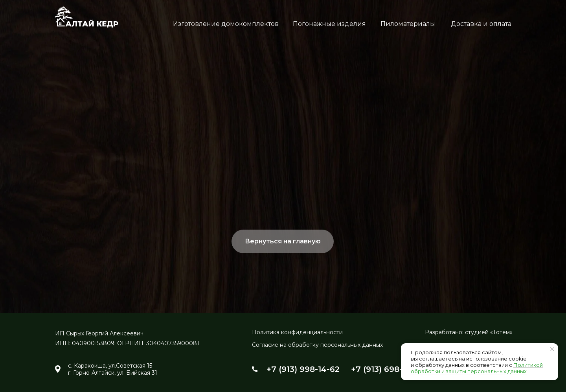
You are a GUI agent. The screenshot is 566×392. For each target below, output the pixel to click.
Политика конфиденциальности (297, 332)
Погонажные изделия (329, 24)
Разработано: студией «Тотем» (469, 332)
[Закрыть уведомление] (552, 349)
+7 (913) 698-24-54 (388, 369)
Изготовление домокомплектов (226, 24)
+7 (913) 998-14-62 (303, 369)
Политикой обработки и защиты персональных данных (477, 368)
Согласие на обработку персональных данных (317, 345)
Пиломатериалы (408, 24)
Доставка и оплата (481, 24)
